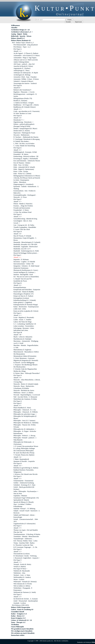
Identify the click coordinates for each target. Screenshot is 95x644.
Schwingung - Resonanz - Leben (24, 328)
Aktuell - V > (18, 562)
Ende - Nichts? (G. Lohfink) (22, 174)
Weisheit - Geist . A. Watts (22, 575)
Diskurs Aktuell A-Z (18, 38)
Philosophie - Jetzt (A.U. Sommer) (24, 421)
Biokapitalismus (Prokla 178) (23, 98)
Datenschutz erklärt (18, 635)
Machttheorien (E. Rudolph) (22, 339)
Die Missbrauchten (19, 367)
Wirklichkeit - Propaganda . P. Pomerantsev (23, 589)
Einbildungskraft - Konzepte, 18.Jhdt (25, 152)
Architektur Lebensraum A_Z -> (22, 32)
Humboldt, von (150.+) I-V (22, 249)
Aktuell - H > (18, 234)
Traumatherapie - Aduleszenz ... (24, 539)
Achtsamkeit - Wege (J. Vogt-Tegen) (25, 58)
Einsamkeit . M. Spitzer (21, 154)
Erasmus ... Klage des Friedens (23, 206)
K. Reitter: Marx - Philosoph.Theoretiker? (27, 373)
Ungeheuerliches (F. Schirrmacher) (24, 524)
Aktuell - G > (18, 217)
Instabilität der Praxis (20, 281)
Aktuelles (14, 28)
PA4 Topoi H (18, 232)
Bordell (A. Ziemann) (20, 101)
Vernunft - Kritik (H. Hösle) (22, 564)
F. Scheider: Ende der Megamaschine (25, 369)
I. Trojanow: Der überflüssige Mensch (25, 365)
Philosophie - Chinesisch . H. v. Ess (25, 410)
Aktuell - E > (18, 150)
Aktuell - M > (18, 335)
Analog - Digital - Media (19, 34)
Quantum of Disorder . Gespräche (24, 461)
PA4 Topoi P (17, 403)
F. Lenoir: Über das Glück (22, 229)
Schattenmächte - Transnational (23, 481)
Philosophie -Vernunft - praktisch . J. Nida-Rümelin (25, 439)
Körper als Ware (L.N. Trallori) (23, 296)
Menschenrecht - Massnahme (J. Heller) (26, 352)
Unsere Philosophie (17, 627)
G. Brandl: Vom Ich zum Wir (23, 279)
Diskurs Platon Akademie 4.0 (21, 40)
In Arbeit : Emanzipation (21, 180)
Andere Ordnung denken (21, 62)
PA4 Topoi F (17, 199)
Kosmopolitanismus (20, 287)
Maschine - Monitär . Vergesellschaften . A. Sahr (26, 346)
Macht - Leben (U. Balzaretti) (23, 337)
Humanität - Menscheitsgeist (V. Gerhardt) (27, 242)
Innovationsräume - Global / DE (24, 264)
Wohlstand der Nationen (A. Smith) (25, 592)
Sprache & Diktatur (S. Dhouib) (24, 502)
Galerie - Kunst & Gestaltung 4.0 (22, 609)
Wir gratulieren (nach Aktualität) (22, 629)
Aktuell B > (17, 88)
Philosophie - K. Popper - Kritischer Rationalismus (25, 432)
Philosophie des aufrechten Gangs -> (25, 414)
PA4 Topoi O (18, 401)
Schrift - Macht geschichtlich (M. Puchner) (24, 488)
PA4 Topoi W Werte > (20, 569)
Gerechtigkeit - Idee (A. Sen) (23, 221)
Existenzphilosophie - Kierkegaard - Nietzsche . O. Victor (25, 196)
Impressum (78, 22)
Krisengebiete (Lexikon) (21, 298)
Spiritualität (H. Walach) (21, 500)
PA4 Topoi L (18, 313)
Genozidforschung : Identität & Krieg (25, 219)
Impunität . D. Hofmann (21, 259)
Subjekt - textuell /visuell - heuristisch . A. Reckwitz (27, 512)
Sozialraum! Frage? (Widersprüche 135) (26, 498)
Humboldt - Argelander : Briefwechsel (26, 247)
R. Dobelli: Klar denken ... (22, 141)
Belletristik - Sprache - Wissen (21, 36)
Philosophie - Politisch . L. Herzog (24, 436)
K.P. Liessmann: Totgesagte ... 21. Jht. (25, 547)
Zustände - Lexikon (20, 603)
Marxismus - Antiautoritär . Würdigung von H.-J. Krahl (26, 342)
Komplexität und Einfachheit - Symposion (27, 290)
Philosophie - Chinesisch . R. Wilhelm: (26, 412)
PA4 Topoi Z (18, 594)
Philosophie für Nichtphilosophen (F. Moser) (25, 417)
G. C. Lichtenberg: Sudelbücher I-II (25, 324)
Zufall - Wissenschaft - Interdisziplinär (26, 601)
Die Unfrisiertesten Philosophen (24, 451)
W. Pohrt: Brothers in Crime (22, 113)
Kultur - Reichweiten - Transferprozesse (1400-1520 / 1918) (26, 308)
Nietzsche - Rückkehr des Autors (24, 390)
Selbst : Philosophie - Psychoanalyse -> (26, 491)
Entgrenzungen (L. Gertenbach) (23, 184)
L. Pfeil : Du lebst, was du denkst (24, 144)
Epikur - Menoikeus (20, 182)
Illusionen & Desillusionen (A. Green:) (26, 270)
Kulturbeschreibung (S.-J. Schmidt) (25, 300)
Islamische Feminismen (21, 268)
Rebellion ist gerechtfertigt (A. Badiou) (26, 468)
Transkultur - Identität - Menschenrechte (26, 536)
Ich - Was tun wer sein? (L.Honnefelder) (26, 277)
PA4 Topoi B (18, 86)
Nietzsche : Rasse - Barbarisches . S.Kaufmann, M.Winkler (24, 387)
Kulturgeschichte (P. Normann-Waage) (26, 305)
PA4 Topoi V (18, 560)
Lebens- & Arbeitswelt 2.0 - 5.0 (21, 620)
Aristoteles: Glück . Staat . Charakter (25, 77)
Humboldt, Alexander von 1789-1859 (25, 244)
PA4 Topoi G (18, 214)
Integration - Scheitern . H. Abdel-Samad (26, 266)
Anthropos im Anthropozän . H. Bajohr (26, 73)
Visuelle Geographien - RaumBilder (25, 227)
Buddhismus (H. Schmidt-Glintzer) (25, 107)
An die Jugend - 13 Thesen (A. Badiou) (26, 53)
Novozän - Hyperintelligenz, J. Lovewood (27, 395)
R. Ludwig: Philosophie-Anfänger (24, 448)
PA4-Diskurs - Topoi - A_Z (22, 47)
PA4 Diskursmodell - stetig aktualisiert (26, 45)
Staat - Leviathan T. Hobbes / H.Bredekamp (23, 505)
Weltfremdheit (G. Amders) (22, 577)
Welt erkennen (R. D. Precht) (23, 584)
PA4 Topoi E (18, 148)
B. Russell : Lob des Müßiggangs (24, 363)
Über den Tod (18, 532)
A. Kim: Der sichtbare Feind (22, 212)
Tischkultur (15, 625)
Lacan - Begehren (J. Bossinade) (24, 317)
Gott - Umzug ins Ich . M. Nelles (24, 225)
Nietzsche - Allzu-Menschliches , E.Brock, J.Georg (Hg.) (27, 381)
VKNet (93, 642)
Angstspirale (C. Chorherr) (22, 68)
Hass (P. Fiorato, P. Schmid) (22, 236)
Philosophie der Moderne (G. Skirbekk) (26, 423)
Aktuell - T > (18, 528)
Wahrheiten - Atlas (19, 573)
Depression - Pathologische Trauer (24, 133)
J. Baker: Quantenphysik (21, 459)
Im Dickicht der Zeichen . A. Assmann (26, 599)
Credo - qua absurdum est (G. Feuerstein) (26, 111)
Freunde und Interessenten (22, 208)
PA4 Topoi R (18, 463)
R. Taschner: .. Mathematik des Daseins (26, 137)
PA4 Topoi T (17, 526)
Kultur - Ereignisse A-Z (19, 614)
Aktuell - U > (18, 552)
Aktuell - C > (18, 109)
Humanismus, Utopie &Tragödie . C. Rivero (25, 239)
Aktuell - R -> (18, 466)
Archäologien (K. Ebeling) (22, 75)
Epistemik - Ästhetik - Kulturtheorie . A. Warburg (26, 188)
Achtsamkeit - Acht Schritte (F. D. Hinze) (27, 55)
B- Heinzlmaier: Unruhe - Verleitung (25, 556)
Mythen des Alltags (20, 371)
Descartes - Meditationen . (22, 135)
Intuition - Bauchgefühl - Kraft (23, 275)
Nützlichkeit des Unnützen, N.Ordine (25, 399)
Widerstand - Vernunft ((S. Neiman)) (25, 582)
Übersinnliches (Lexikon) (22, 554)
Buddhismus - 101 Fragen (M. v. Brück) (26, 105)
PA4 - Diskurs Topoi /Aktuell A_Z (23, 43)
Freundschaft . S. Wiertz (21, 210)
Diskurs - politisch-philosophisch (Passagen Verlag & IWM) (24, 125)
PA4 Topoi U (18, 549)
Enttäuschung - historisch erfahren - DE (26, 156)
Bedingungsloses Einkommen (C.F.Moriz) (27, 176)
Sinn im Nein (18, 494)
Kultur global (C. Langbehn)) (23, 302)
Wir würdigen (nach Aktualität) (22, 631)
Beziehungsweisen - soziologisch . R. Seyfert (25, 95)
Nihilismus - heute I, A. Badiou (23, 393)
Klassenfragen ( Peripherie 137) (24, 294)
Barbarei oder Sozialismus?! (22, 90)
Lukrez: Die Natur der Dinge (23, 322)
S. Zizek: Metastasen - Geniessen (24, 358)
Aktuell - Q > (18, 457)
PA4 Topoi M (18, 332)
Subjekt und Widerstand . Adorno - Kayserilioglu (24, 516)
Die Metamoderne (19, 354)
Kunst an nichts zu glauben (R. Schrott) (26, 311)
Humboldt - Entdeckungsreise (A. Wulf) (26, 251)
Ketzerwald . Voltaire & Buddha (24, 292)
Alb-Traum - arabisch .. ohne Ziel (24, 64)
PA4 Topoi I (17, 255)
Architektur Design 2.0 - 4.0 (20, 30)
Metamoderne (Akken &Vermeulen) (25, 356)
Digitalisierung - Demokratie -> (23, 122)
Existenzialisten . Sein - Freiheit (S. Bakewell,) (25, 192)
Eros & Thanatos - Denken (22, 163)
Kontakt (68, 22)
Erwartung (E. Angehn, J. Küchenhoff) (26, 159)
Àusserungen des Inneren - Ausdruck (25, 83)
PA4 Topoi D (18, 116)
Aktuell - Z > (18, 597)
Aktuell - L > (18, 315)
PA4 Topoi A (18, 49)
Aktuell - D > (18, 118)
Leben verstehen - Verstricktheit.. (24, 326)
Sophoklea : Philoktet (20, 496)
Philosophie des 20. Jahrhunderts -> (25, 429)
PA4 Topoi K (18, 283)
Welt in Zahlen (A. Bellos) (22, 586)
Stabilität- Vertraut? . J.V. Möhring (24, 509)
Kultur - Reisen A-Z (18, 616)
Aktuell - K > (18, 285)
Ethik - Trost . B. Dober (21, 165)
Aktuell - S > (18, 479)
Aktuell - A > (18, 51)
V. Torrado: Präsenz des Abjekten (24, 455)
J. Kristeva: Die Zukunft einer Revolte (26, 474)
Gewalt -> (17, 223)
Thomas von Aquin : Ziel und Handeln (26, 530)
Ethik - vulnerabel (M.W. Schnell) (24, 167)
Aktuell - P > (18, 406)
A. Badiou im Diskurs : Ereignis (24, 103)
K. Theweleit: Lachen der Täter (23, 545)
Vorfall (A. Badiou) (20, 567)
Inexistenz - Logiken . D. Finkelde (24, 262)
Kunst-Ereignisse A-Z (18, 618)
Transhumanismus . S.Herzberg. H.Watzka (27, 534)
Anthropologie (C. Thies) (21, 71)
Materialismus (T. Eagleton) (22, 350)
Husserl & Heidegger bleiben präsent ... (26, 253)
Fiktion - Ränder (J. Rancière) (23, 204)
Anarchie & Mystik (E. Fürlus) (23, 66)
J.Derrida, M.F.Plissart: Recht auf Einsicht (27, 178)
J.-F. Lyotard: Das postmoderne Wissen (26, 446)
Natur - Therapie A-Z (18, 622)
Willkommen (15, 25)
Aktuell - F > (18, 202)
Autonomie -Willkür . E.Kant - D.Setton (26, 79)
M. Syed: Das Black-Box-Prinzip (24, 453)
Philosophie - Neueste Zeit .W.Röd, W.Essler (25, 426)
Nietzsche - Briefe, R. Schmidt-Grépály (26, 384)
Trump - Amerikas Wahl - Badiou (24, 543)
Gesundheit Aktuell (18, 612)
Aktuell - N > (18, 378)
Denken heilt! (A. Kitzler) (22, 131)
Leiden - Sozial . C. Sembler (22, 320)
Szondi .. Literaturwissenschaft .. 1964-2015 (26, 520)
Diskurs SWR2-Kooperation (21, 607)
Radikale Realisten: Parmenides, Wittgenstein (24, 471)
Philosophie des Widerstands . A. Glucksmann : (24, 443)
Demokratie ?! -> (19, 120)
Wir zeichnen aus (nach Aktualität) (23, 633)
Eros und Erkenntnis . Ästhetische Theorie (27, 161)
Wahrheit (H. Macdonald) (22, 571)
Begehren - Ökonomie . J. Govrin (24, 92)
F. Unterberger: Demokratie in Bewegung (26, 139)
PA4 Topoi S (17, 476)
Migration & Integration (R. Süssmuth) (26, 360)
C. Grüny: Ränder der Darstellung (24, 146)
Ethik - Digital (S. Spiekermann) (24, 169)
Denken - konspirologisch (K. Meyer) (25, 128)
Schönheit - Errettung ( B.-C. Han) (24, 485)
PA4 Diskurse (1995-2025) (20, 605)
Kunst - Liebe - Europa (21, 171)
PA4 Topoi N (18, 375)
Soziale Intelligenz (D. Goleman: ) (24, 272)
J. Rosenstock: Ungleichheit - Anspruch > (27, 558)
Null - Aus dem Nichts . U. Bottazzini (25, 397)
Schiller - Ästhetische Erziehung (24, 483)
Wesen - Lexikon (19, 579)
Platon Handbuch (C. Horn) (22, 408)
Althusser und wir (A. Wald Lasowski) (26, 60)
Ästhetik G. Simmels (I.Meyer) (23, 81)
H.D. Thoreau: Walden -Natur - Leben (25, 541)
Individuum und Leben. (21, 330)
